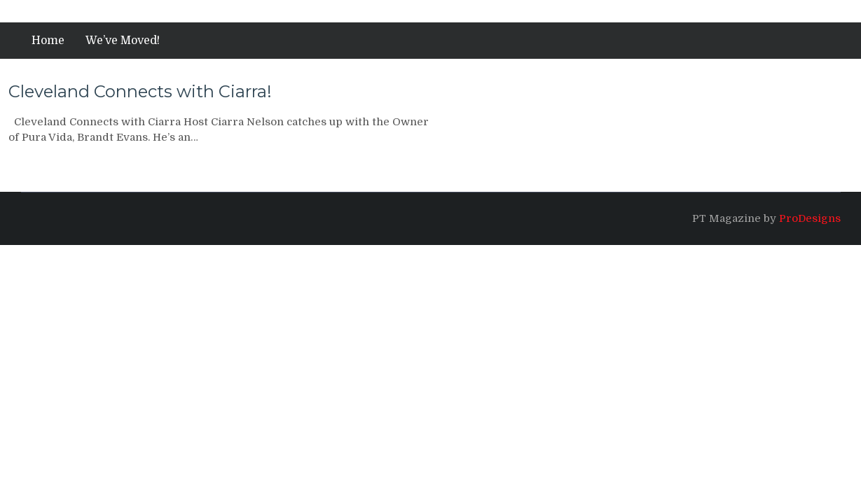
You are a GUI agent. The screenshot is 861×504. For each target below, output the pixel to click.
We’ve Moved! (123, 41)
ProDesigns (810, 218)
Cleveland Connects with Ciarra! (140, 91)
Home (48, 41)
